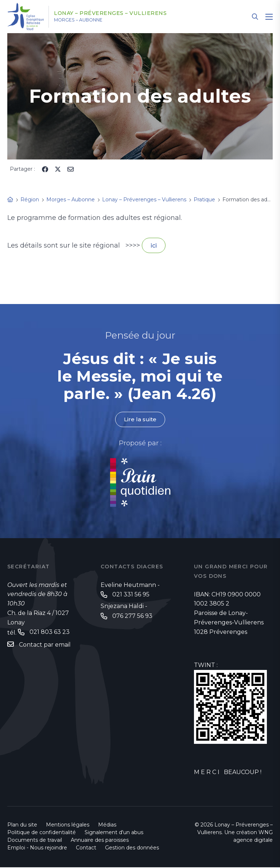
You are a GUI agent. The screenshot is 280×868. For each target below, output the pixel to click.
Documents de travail (35, 841)
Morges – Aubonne (87, 20)
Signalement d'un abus (114, 833)
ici (154, 246)
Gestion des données (132, 848)
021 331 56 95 (131, 595)
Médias (107, 825)
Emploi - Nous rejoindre (37, 848)
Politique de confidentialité (42, 833)
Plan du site (22, 825)
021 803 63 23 (50, 633)
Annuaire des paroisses (100, 841)
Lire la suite (140, 420)
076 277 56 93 (132, 617)
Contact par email (45, 646)
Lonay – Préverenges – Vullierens (120, 13)
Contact (86, 848)
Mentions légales (68, 825)
